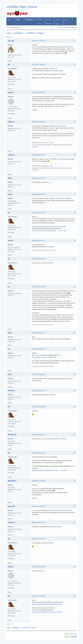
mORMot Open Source (22, 7)
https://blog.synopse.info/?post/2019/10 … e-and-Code (49, 231)
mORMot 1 (40, 20)
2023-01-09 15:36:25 (39, 596)
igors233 (11, 506)
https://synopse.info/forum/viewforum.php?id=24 (47, 604)
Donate (49, 20)
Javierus (11, 390)
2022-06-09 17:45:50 (39, 287)
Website (12, 84)
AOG (10, 178)
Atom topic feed (72, 634)
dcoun (10, 241)
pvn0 (10, 194)
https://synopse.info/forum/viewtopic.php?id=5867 (50, 226)
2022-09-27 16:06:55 (39, 506)
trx (9, 287)
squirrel (11, 41)
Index (9, 20)
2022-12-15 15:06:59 (39, 567)
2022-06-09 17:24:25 (39, 259)
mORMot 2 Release (35, 33)
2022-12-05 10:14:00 (39, 539)
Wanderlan (12, 435)
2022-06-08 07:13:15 (39, 178)
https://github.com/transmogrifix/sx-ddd (44, 357)
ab (9, 64)
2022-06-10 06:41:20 (39, 349)
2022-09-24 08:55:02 (39, 453)
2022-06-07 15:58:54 (39, 64)
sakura (11, 92)
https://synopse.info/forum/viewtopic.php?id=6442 (47, 612)
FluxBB (74, 637)
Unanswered (72, 27)
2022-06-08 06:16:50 (39, 122)
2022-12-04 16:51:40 (39, 523)
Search (39, 24)
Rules (66, 20)
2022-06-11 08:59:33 (39, 374)
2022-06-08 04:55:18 (39, 92)
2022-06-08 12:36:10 (39, 213)
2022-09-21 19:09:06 (39, 407)
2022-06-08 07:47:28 (39, 194)
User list (58, 20)
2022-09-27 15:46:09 (39, 481)
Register (49, 24)
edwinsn (11, 122)
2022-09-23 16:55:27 (39, 435)
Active (65, 27)
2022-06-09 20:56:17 (39, 333)
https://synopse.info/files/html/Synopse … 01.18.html (51, 470)
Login (57, 24)
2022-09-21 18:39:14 (39, 391)
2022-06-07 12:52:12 (39, 41)
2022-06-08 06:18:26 (39, 155)
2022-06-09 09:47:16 (39, 241)
